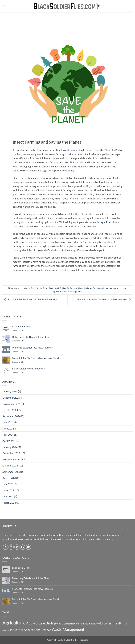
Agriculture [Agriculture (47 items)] (14, 623)
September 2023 (12, 472)
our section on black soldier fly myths (57, 166)
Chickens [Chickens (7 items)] (78, 624)
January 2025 (10, 391)
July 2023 (8, 484)
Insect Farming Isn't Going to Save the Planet (87, 150)
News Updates (85, 288)
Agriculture (57, 292)
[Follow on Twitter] (17, 547)
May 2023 (8, 496)
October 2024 (10, 410)
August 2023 (10, 478)
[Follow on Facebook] (5, 547)
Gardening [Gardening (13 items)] (106, 623)
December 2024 (11, 398)
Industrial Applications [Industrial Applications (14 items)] (25, 630)
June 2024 (8, 428)
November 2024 (11, 404)
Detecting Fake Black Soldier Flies (30, 337)
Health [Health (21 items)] (118, 623)
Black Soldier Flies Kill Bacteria (29, 368)
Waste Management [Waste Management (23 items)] (68, 629)
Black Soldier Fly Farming (66, 288)
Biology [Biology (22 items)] (52, 623)
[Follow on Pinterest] (28, 547)
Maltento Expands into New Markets (32, 347)
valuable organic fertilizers (104, 222)
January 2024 (10, 447)
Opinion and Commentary (104, 288)
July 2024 (8, 422)
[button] (4, 6)
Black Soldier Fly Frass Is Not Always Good (35, 358)
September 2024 (12, 416)
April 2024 (8, 441)
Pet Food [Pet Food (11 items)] (46, 630)
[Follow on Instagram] (11, 547)
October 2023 (10, 465)
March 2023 (9, 503)
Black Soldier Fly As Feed (42, 288)
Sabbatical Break (21, 326)
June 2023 (8, 490)
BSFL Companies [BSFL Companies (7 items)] (66, 624)
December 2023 (11, 453)
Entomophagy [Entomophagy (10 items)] (91, 623)
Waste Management (73, 292)
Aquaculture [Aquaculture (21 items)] (36, 623)
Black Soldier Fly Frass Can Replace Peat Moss (31, 299)
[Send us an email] (23, 547)
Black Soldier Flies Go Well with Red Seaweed (105, 299)
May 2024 (8, 435)
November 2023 (11, 459)
